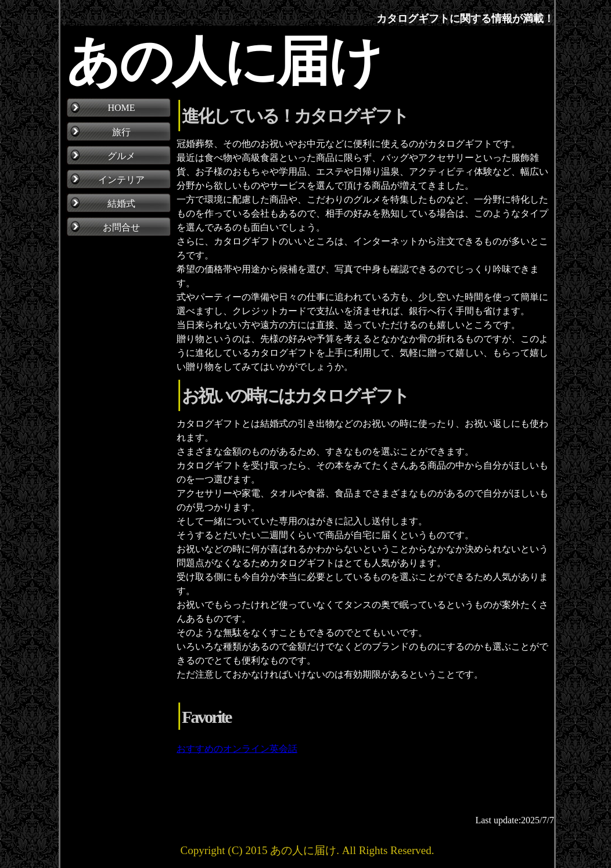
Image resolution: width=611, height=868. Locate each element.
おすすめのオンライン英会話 (237, 749)
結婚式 (121, 204)
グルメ (121, 156)
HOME (121, 108)
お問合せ (121, 227)
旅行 (121, 132)
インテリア (121, 180)
